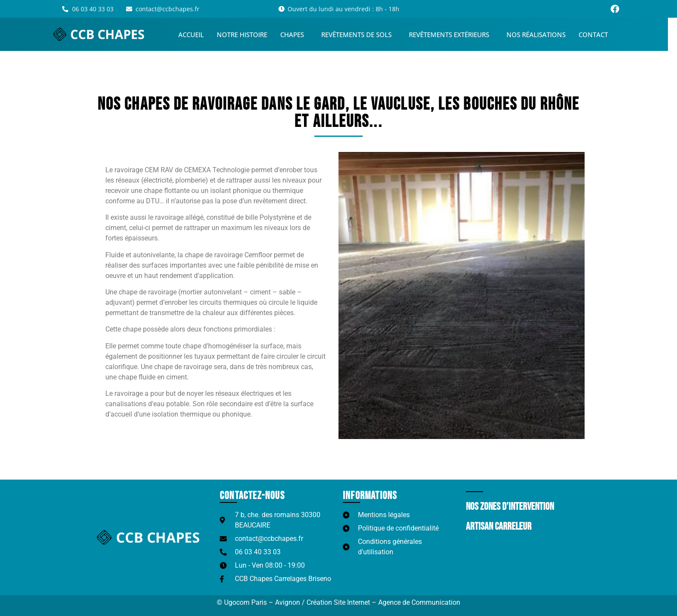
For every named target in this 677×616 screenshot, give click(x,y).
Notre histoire (247, 35)
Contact (598, 35)
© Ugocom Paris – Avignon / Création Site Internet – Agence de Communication (338, 602)
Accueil (196, 35)
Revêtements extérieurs (456, 35)
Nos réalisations (541, 35)
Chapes (299, 35)
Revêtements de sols (363, 35)
